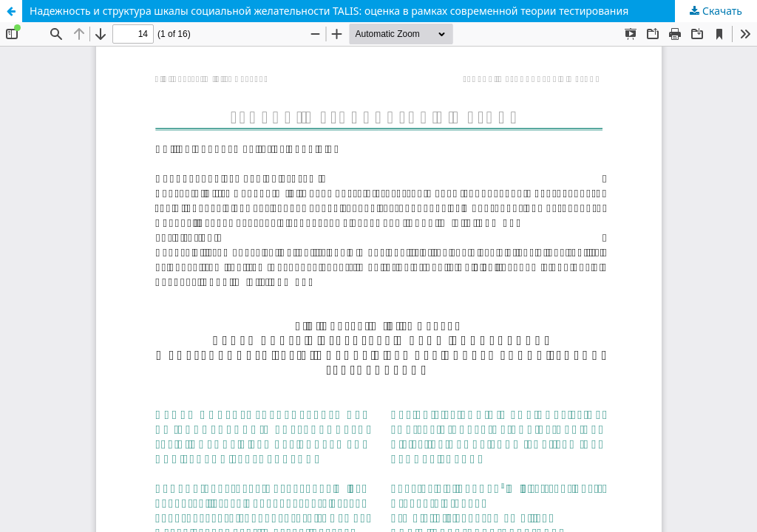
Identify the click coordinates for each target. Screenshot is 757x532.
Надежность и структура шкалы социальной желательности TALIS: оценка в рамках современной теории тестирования (329, 11)
